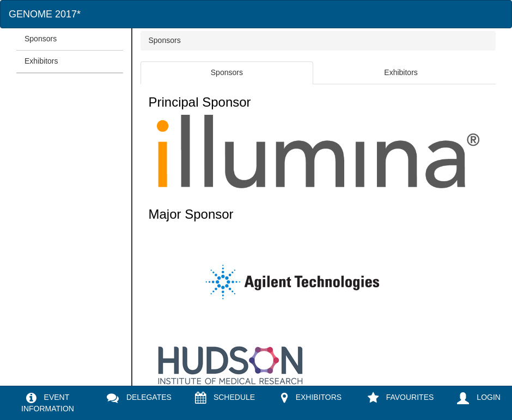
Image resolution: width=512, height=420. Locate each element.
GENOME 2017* (45, 14)
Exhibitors (41, 61)
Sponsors (41, 39)
